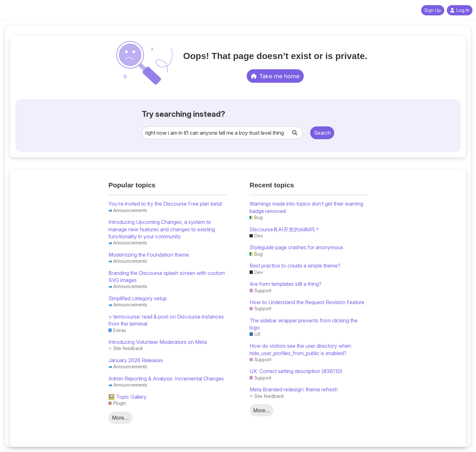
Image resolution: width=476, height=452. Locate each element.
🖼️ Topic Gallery (127, 397)
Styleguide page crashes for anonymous (296, 247)
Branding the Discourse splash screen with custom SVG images (167, 277)
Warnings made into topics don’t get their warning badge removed (306, 207)
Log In (460, 10)
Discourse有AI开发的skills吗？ (285, 229)
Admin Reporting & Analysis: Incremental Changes (166, 379)
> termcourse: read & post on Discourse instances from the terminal (166, 320)
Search (322, 133)
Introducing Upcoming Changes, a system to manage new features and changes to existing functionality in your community (162, 229)
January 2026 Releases (136, 360)
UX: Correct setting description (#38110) (296, 371)
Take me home (275, 76)
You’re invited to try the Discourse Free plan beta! (165, 204)
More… (120, 418)
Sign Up (433, 10)
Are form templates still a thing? (285, 284)
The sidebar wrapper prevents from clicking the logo (304, 324)
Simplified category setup (138, 298)
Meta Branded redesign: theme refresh (294, 389)
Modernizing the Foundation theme (149, 255)
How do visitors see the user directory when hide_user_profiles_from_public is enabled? (300, 349)
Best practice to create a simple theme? (295, 266)
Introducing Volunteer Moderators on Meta (158, 342)
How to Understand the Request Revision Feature (307, 302)
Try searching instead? (183, 114)
